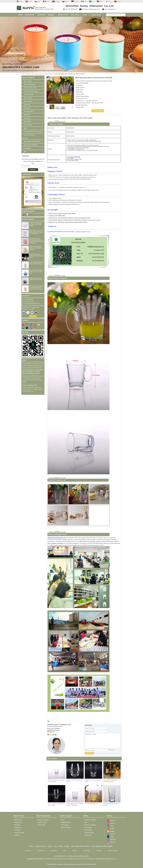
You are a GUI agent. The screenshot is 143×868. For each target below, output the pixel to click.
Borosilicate (42, 15)
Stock (25, 128)
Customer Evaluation (90, 825)
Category (28, 74)
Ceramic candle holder (30, 88)
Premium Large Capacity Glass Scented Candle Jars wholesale (36, 248)
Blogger (111, 831)
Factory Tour (18, 827)
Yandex (50, 846)
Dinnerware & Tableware (31, 145)
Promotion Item (28, 125)
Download (99, 851)
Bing (56, 846)
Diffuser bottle (28, 98)
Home (20, 15)
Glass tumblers (35, 74)
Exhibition (17, 835)
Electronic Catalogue (90, 820)
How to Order (65, 825)
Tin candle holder (29, 95)
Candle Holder (30, 15)
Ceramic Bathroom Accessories (33, 132)
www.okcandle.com (110, 9)
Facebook (111, 839)
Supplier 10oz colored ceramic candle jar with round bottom (37, 256)
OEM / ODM (88, 827)
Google (67, 846)
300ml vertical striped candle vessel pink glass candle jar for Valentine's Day (36, 232)
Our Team (17, 825)
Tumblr (111, 826)
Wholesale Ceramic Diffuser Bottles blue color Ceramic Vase (36, 272)
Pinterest (111, 820)
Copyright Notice (89, 833)
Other (25, 152)
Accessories (27, 148)
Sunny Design (28, 81)
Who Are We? (18, 820)
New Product (27, 121)
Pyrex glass (27, 118)
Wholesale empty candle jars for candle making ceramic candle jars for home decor (36, 288)
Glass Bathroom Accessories (32, 141)
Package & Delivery (43, 820)
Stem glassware (28, 111)
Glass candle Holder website (80, 846)
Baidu (61, 846)
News (85, 15)
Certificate (17, 830)
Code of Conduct (66, 827)
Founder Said (18, 822)
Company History (19, 833)
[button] (61, 71)
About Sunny (75, 15)
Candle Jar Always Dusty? (30, 386)
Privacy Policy (88, 830)
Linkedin (111, 834)
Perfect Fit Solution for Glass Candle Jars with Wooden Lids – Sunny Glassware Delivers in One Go (33, 373)
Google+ (111, 829)
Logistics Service (66, 822)
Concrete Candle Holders (31, 91)
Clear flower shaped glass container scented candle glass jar (36, 224)
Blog (86, 822)
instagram (111, 842)
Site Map (74, 851)
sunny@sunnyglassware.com (91, 9)
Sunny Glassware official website (102, 846)
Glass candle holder (29, 84)
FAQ (73, 232)
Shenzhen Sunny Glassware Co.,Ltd (56, 538)
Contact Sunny (96, 15)
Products (51, 15)
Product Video (42, 825)
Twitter (111, 837)
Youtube (111, 823)
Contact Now (33, 316)
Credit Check (88, 835)
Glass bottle (27, 105)
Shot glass (27, 115)
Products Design (42, 822)
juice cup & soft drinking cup (46, 74)
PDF (54, 732)
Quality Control (63, 15)
